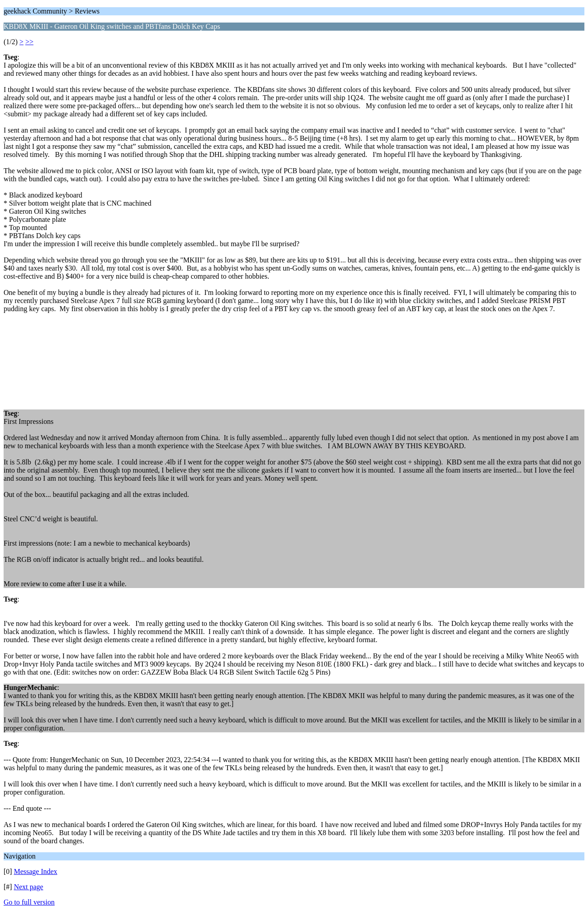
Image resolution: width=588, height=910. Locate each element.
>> (29, 42)
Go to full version (29, 902)
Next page (29, 887)
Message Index (36, 871)
